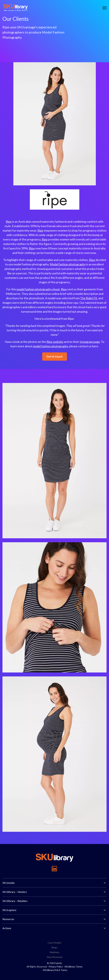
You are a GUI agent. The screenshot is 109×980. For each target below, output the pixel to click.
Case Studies (54, 943)
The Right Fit (89, 298)
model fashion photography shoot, (38, 289)
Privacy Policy (56, 967)
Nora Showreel (55, 957)
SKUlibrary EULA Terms (55, 970)
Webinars (55, 952)
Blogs (54, 947)
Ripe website (55, 342)
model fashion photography (50, 346)
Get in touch (54, 356)
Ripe (9, 222)
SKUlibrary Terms (73, 967)
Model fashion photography (68, 264)
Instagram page (90, 342)
